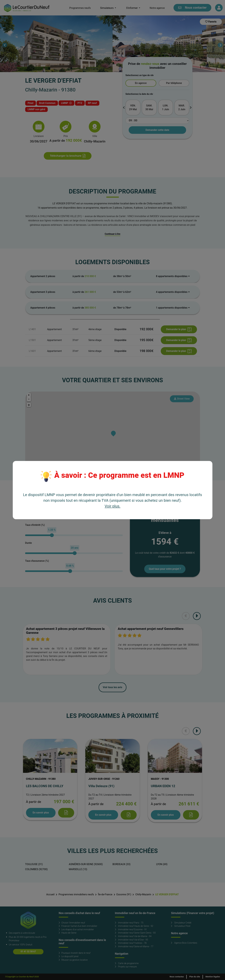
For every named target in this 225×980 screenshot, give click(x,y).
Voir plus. (113, 506)
